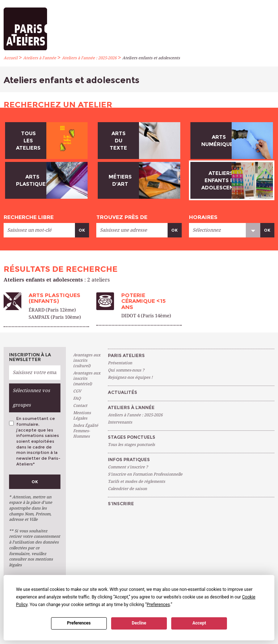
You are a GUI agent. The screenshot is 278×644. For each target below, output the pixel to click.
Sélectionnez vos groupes (31, 398)
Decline (139, 623)
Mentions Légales (82, 416)
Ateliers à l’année (40, 58)
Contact (80, 406)
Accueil (10, 58)
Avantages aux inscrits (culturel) (87, 360)
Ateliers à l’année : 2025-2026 (89, 58)
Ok (82, 230)
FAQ (77, 398)
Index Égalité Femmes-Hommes (86, 431)
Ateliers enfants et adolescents (151, 58)
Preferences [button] (158, 605)
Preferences (79, 623)
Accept (199, 623)
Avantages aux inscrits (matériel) (87, 379)
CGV (77, 391)
